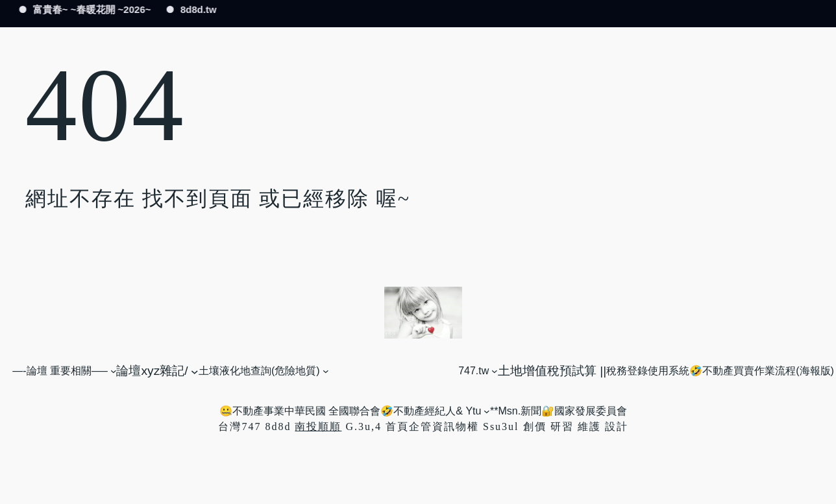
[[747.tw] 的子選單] (495, 371)
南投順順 (318, 426)
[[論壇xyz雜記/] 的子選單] (195, 371)
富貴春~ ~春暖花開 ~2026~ (91, 9)
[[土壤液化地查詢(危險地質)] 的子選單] (326, 371)
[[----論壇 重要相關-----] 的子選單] (114, 371)
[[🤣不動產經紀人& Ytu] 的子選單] (487, 411)
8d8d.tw (197, 9)
